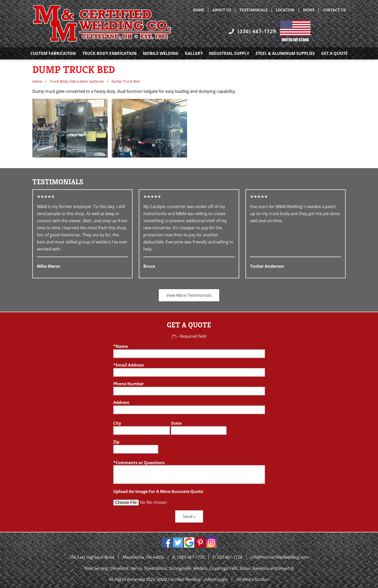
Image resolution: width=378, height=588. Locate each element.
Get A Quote (334, 53)
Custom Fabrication (53, 53)
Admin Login (216, 579)
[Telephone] (189, 391)
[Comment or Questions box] (189, 474)
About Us (222, 10)
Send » (189, 516)
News (309, 10)
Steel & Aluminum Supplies (285, 53)
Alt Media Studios (253, 579)
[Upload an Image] (152, 503)
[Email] (189, 372)
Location (285, 10)
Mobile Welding (161, 53)
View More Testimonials (189, 295)
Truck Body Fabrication (109, 53)
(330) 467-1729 (257, 31)
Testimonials (253, 10)
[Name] (189, 354)
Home (198, 10)
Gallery (194, 53)
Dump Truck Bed (126, 81)
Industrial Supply (229, 53)
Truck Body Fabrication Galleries (77, 81)
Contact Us (334, 10)
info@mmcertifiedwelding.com (280, 557)
